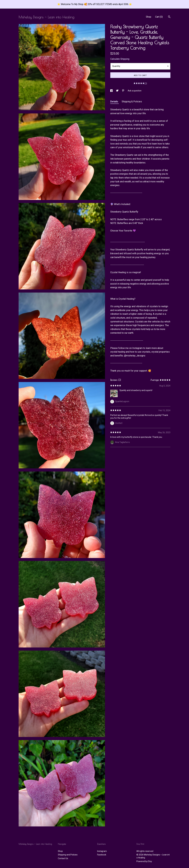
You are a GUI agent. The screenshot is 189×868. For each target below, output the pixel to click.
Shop (149, 17)
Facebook (102, 855)
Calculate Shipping (120, 59)
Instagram (102, 851)
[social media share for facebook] (112, 91)
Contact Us (63, 858)
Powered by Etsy (144, 861)
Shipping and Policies (68, 855)
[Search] (169, 17)
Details (115, 102)
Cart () (159, 17)
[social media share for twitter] (118, 91)
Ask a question (135, 91)
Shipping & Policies (132, 102)
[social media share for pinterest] (123, 91)
